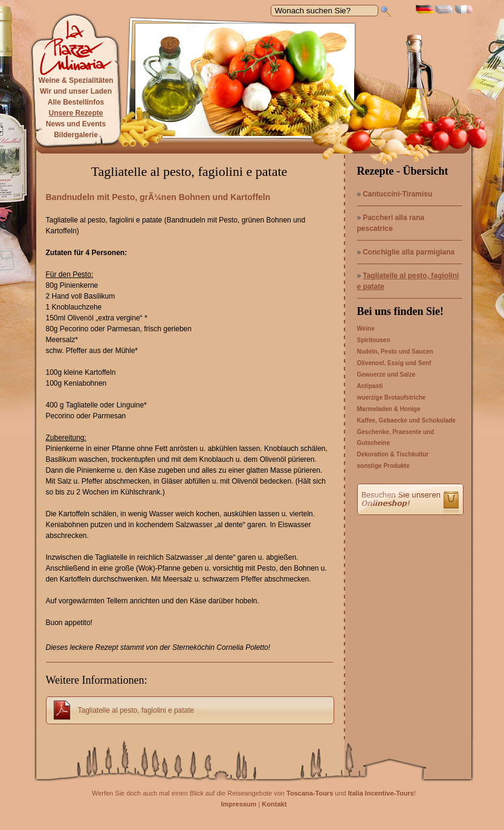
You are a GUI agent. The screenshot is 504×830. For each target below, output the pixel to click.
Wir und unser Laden (76, 91)
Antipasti (370, 386)
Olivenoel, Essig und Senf (394, 363)
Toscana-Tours (310, 793)
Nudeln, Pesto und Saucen (395, 352)
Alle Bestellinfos (76, 102)
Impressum (239, 804)
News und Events (76, 124)
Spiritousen (374, 340)
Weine (366, 329)
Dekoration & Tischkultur (393, 454)
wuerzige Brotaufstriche (392, 397)
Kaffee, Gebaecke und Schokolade (406, 420)
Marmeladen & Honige (389, 409)
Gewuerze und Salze (386, 374)
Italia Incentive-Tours (381, 793)
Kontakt (274, 804)
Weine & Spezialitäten (76, 80)
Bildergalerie (76, 135)
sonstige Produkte (383, 466)
